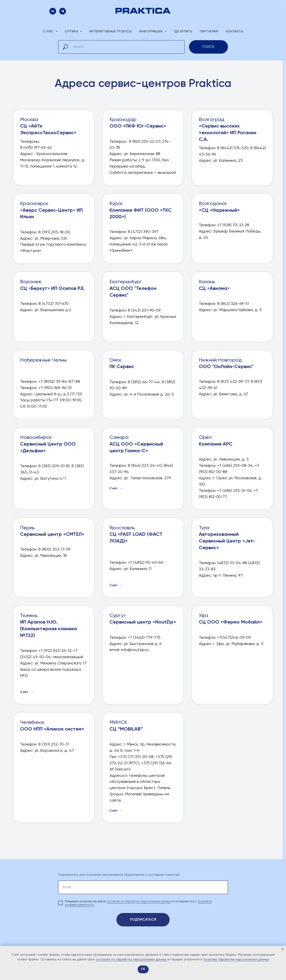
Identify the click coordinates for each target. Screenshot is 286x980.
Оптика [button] (72, 31)
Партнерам (209, 31)
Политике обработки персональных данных (236, 959)
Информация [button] (151, 31)
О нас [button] (49, 31)
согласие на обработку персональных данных (139, 901)
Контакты (234, 31)
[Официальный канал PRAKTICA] (63, 13)
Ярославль (136, 535)
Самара (136, 444)
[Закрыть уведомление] (283, 949)
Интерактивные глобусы (111, 31)
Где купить (183, 31)
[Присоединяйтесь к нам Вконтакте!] (53, 13)
